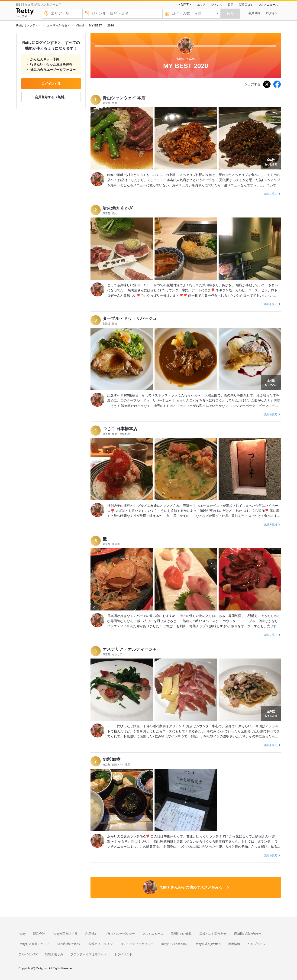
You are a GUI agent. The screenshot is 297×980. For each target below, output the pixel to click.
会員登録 (254, 13)
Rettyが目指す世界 (65, 934)
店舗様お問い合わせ (247, 934)
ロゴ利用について (69, 944)
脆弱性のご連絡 (181, 934)
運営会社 (39, 934)
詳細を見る (271, 194)
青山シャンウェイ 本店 (124, 98)
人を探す (183, 4)
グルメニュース (268, 5)
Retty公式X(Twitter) (208, 944)
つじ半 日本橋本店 (120, 429)
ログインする (51, 84)
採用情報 (234, 944)
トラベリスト (123, 954)
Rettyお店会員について (34, 944)
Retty (22, 934)
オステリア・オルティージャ (130, 649)
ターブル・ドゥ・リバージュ (130, 318)
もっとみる (271, 162)
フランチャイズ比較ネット (89, 954)
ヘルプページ (257, 944)
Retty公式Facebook (174, 944)
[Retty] (25, 12)
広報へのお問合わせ (213, 934)
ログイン (272, 13)
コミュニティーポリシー (137, 944)
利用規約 (91, 934)
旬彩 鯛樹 (111, 759)
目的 (231, 5)
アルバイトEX (28, 954)
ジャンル (217, 5)
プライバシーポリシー (120, 934)
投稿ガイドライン (101, 944)
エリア (201, 5)
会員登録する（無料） (51, 97)
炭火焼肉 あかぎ (118, 208)
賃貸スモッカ (54, 954)
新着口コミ (246, 5)
